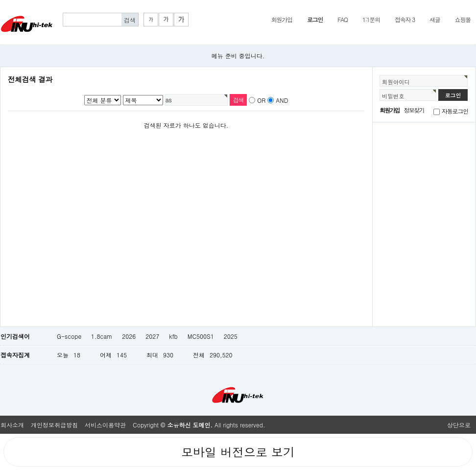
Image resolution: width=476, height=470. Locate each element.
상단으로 (459, 425)
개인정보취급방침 (54, 425)
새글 (435, 19)
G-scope (69, 336)
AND (282, 100)
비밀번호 (393, 96)
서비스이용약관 (105, 425)
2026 (129, 336)
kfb (173, 336)
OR (261, 100)
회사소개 (12, 425)
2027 (152, 336)
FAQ (343, 19)
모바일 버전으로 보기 (238, 452)
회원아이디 (396, 82)
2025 (231, 336)
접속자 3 (405, 19)
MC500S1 (201, 336)
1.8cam (102, 336)
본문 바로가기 (0, 0)
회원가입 (282, 19)
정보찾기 (414, 110)
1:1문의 (371, 19)
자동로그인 (455, 111)
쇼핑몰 (463, 19)
